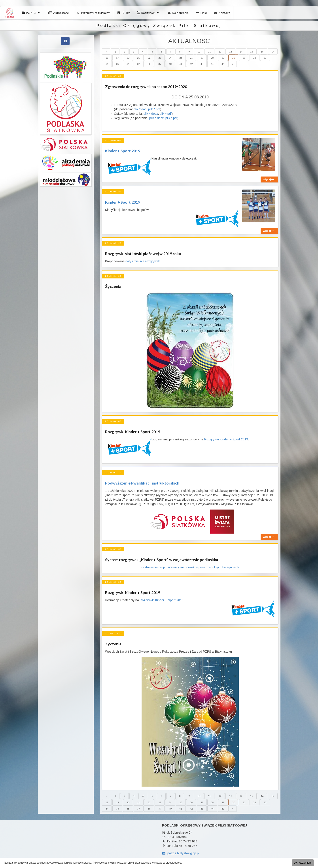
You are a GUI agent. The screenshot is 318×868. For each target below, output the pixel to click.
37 (138, 64)
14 (241, 52)
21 (138, 58)
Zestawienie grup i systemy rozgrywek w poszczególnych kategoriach (190, 567)
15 (252, 52)
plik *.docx (151, 114)
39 (160, 64)
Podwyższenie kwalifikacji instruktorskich (142, 483)
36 (128, 64)
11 (209, 52)
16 (262, 52)
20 (128, 58)
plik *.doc (140, 109)
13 (231, 52)
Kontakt (222, 13)
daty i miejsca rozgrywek (143, 261)
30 (233, 58)
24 (170, 58)
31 (244, 58)
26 (191, 58)
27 (202, 58)
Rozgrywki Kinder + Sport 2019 (226, 439)
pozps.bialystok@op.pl (181, 853)
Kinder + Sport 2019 (123, 151)
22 (149, 58)
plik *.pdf (154, 109)
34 (107, 64)
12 (220, 52)
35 (117, 64)
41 (181, 64)
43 (202, 64)
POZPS (31, 13)
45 (223, 64)
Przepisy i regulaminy (93, 13)
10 (199, 52)
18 (107, 58)
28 (212, 58)
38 (149, 64)
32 (254, 58)
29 (223, 58)
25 (181, 58)
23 (160, 58)
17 (273, 52)
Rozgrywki (148, 13)
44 (212, 64)
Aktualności (59, 13)
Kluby (123, 13)
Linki (201, 13)
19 (117, 58)
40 (170, 64)
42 (191, 64)
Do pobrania (178, 13)
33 (265, 58)
